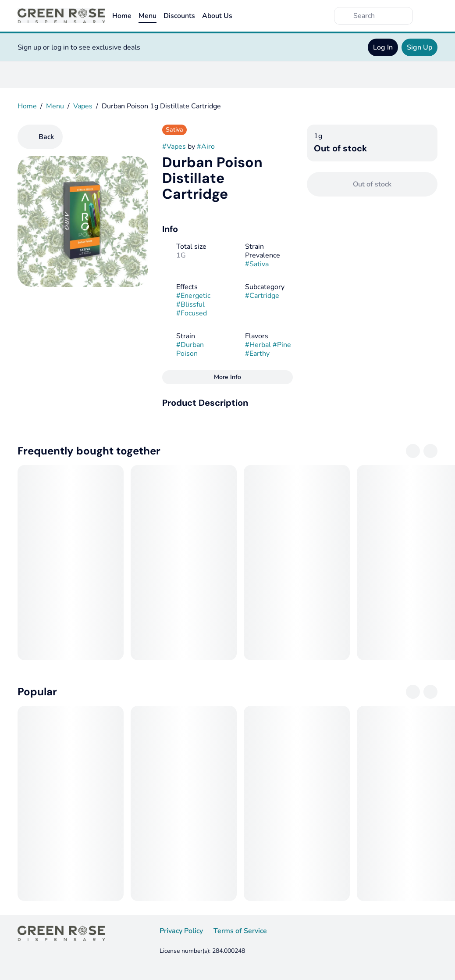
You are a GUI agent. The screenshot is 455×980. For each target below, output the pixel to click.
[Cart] (429, 16)
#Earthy (257, 354)
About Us (217, 16)
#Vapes (174, 147)
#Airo (206, 147)
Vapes (83, 106)
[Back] (40, 137)
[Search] (380, 16)
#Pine (282, 345)
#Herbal (258, 345)
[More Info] (227, 377)
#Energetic (193, 296)
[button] (227, 403)
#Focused (192, 313)
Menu (148, 16)
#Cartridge (262, 296)
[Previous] (413, 451)
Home (122, 16)
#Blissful (190, 304)
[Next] (430, 451)
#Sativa (257, 264)
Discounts (179, 16)
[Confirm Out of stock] (372, 184)
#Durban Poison (190, 349)
